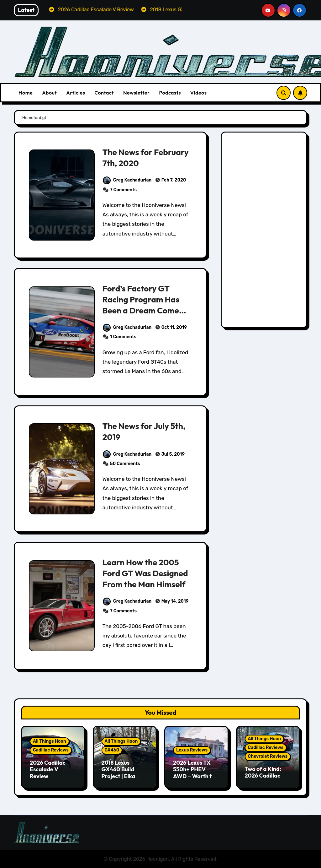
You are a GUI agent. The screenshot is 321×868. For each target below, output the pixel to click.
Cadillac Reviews (51, 750)
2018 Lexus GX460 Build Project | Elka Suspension (118, 773)
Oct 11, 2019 (174, 327)
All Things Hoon (50, 741)
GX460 (112, 750)
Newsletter (136, 93)
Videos (199, 93)
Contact (104, 93)
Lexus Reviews (192, 750)
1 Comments (123, 337)
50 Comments (125, 464)
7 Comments (123, 190)
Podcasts (170, 93)
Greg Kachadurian (127, 180)
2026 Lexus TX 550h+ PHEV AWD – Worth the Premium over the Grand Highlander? (196, 780)
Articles (76, 93)
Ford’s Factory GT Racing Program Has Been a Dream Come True (142, 305)
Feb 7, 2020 (173, 180)
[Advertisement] (265, 231)
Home (26, 93)
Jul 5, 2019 (173, 454)
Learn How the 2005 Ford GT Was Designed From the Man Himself (147, 573)
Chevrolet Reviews (268, 756)
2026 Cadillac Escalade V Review (47, 769)
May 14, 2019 (175, 601)
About (49, 93)
